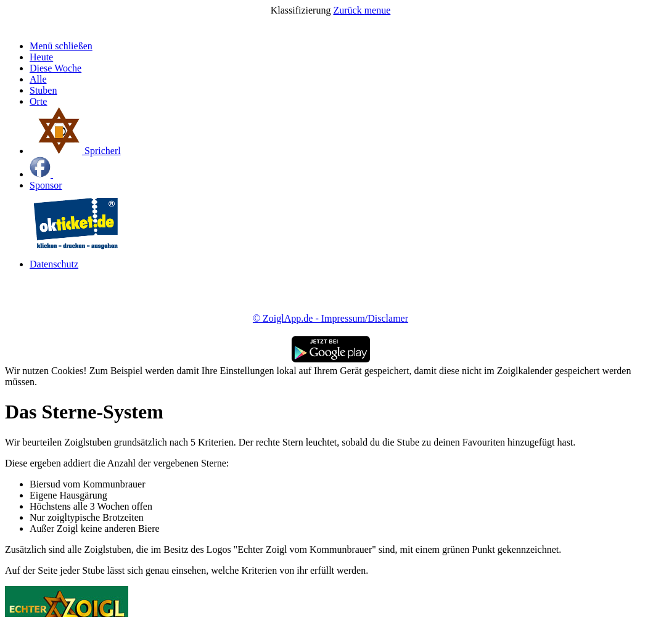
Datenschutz (54, 264)
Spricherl (75, 151)
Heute (41, 57)
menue (378, 10)
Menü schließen (61, 46)
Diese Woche (55, 68)
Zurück (348, 10)
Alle (38, 79)
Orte (38, 101)
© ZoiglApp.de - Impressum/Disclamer (330, 318)
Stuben (43, 90)
